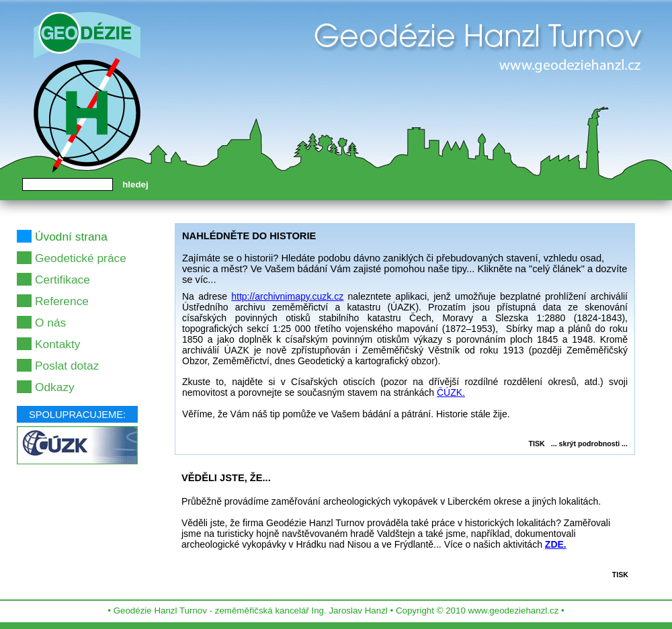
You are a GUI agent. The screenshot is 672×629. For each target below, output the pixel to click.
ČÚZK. (451, 392)
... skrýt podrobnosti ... (589, 444)
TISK (537, 444)
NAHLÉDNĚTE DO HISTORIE (249, 236)
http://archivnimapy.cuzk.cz (287, 296)
